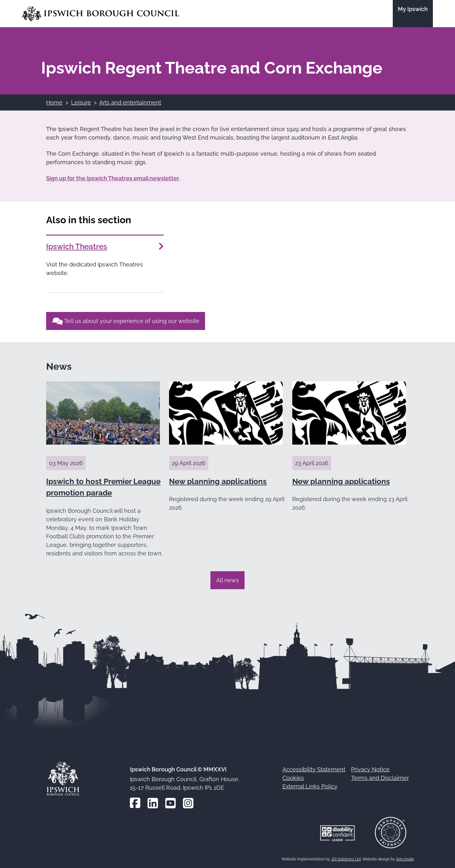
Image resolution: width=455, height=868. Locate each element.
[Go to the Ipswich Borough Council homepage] (101, 14)
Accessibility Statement (314, 769)
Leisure (81, 102)
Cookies (293, 778)
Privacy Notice (370, 769)
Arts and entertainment (130, 102)
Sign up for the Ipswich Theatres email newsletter (113, 178)
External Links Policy (310, 786)
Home (54, 102)
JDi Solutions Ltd (346, 859)
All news (227, 580)
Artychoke (405, 859)
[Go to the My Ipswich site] (413, 14)
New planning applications (218, 481)
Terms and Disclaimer (380, 778)
